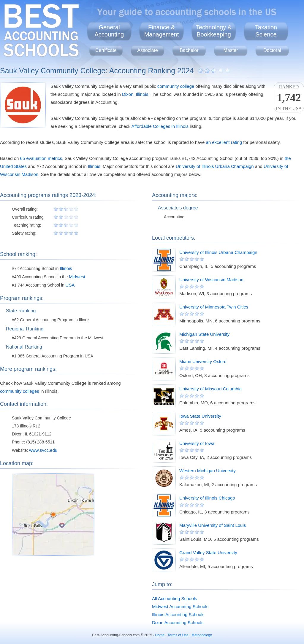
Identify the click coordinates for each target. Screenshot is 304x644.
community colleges (20, 391)
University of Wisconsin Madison (211, 280)
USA (70, 285)
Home (160, 635)
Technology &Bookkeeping (214, 31)
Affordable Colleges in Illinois (160, 126)
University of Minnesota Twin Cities (214, 307)
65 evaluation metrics (41, 158)
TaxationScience (266, 31)
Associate (147, 50)
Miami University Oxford (203, 361)
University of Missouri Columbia (210, 389)
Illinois (142, 94)
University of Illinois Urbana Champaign (215, 166)
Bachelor (189, 50)
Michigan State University (204, 334)
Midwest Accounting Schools (180, 606)
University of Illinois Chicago (207, 498)
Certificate (106, 50)
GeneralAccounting (109, 31)
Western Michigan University (208, 471)
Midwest (77, 277)
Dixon (128, 94)
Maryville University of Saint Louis (213, 525)
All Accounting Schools (175, 598)
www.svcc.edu (43, 450)
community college (176, 86)
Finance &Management (162, 31)
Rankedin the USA (289, 98)
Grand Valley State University (208, 552)
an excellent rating (224, 142)
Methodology (202, 635)
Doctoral (272, 50)
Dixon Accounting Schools (178, 622)
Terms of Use (178, 635)
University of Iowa (197, 443)
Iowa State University (200, 416)
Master (231, 50)
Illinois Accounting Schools (178, 614)
